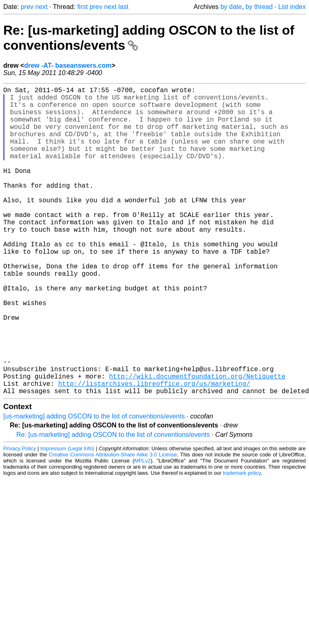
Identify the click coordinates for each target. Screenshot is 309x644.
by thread (259, 7)
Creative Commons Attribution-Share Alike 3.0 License (113, 523)
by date (231, 7)
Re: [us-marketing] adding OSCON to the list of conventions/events (113, 503)
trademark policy (242, 541)
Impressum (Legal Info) (67, 517)
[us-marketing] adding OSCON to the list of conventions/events (94, 485)
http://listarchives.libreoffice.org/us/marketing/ (154, 450)
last (123, 7)
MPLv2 (142, 529)
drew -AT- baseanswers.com (68, 65)
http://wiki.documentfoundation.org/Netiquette (197, 441)
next (41, 7)
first (82, 7)
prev (27, 7)
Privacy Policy (20, 517)
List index (292, 7)
